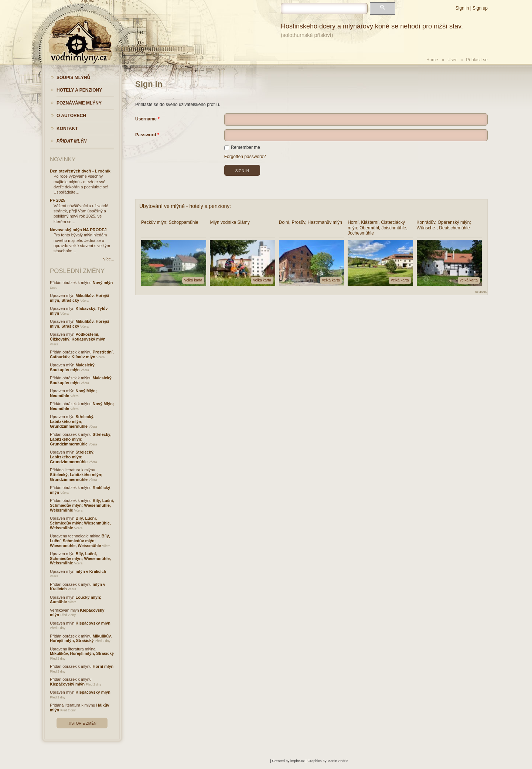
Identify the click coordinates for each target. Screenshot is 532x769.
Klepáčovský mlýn (93, 623)
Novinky (63, 159)
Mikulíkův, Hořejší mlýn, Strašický (81, 638)
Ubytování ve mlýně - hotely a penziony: (185, 206)
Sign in (462, 8)
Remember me (242, 147)
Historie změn (82, 723)
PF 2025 (58, 200)
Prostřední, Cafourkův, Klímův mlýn (82, 354)
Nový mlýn (103, 283)
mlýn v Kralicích (91, 571)
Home (432, 60)
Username (146, 119)
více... (109, 259)
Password (146, 135)
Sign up (480, 8)
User (452, 60)
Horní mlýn (103, 666)
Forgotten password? (245, 157)
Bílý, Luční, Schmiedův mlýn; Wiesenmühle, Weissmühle (82, 505)
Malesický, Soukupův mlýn (73, 367)
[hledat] (324, 8)
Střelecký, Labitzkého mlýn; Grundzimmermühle (72, 421)
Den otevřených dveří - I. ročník (80, 171)
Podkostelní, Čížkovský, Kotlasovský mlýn (78, 337)
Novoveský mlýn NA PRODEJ (78, 230)
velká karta (193, 280)
